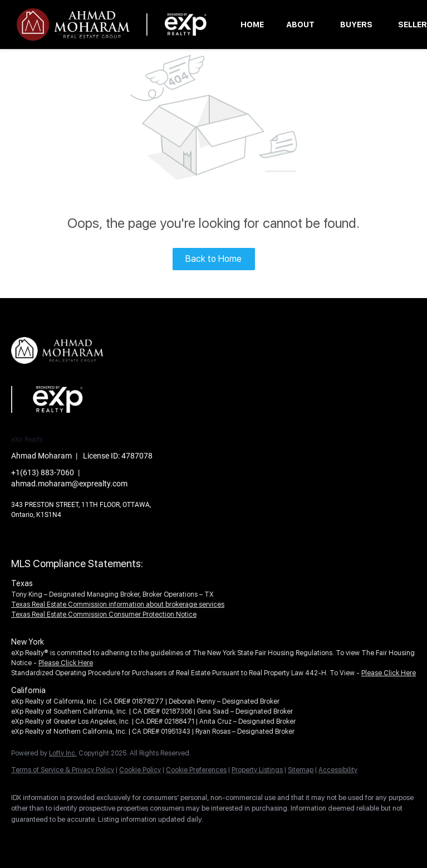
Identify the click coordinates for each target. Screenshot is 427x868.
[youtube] (121, 838)
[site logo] (66, 373)
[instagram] (89, 838)
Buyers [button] (356, 25)
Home (252, 25)
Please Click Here (66, 663)
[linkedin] (57, 838)
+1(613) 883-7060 (43, 472)
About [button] (300, 25)
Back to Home (213, 259)
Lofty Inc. (63, 753)
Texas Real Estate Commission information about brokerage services (118, 604)
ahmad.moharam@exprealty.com (69, 484)
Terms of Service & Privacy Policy (63, 770)
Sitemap (301, 770)
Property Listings (257, 770)
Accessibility (338, 770)
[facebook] (24, 838)
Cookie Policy (140, 770)
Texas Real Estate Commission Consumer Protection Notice (104, 615)
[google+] (154, 838)
